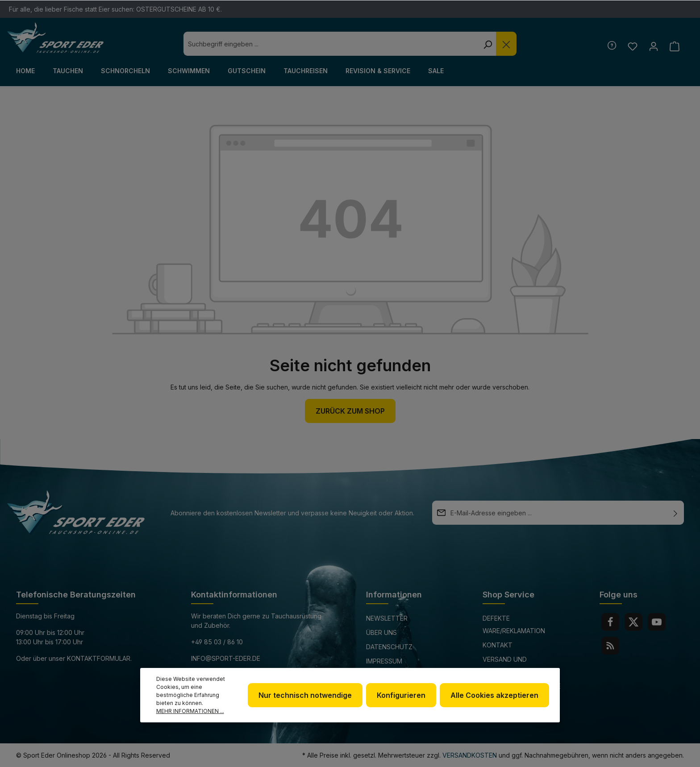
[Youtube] (657, 622)
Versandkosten (470, 755)
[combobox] (331, 44)
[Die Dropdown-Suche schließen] (506, 44)
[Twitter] (633, 622)
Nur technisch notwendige (305, 695)
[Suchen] (487, 44)
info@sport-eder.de (226, 658)
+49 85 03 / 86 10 (217, 642)
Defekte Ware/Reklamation (514, 624)
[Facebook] (610, 622)
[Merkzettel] (632, 46)
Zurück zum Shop (350, 411)
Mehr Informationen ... (190, 711)
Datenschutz (389, 647)
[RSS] (610, 646)
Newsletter (387, 618)
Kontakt (498, 645)
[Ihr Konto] (653, 46)
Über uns (381, 632)
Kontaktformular (99, 658)
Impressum (384, 661)
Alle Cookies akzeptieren (494, 695)
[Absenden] (675, 513)
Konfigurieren (401, 695)
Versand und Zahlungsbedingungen (521, 665)
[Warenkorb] (674, 46)
